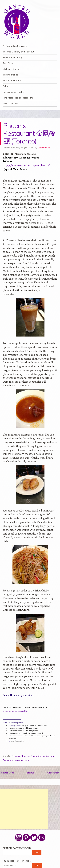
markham (32, 756)
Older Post (53, 773)
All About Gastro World (15, 46)
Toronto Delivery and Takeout (18, 52)
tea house (25, 760)
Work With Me (10, 103)
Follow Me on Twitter (14, 92)
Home (31, 773)
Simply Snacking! (12, 80)
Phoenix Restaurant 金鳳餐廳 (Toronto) (29, 133)
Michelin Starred (11, 69)
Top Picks (8, 63)
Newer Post (7, 773)
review (17, 760)
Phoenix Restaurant (47, 756)
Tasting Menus (10, 75)
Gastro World (44, 148)
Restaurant (8, 760)
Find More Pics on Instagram (18, 98)
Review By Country (13, 57)
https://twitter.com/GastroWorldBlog (16, 711)
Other (6, 86)
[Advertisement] (24, 809)
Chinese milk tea (19, 756)
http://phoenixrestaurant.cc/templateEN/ (26, 165)
